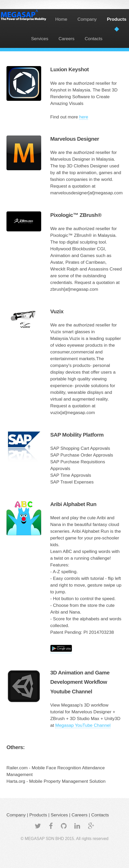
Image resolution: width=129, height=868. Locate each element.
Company (87, 19)
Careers (67, 39)
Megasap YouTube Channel (83, 725)
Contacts (94, 39)
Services (40, 39)
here (84, 117)
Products (117, 19)
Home (61, 19)
